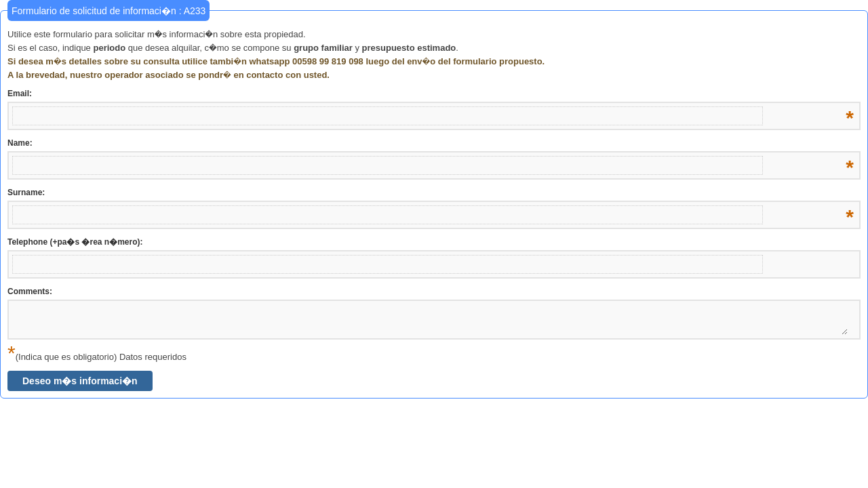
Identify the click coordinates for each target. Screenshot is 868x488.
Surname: (431, 193)
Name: (431, 144)
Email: (431, 94)
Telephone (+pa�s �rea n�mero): (75, 242)
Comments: (30, 291)
